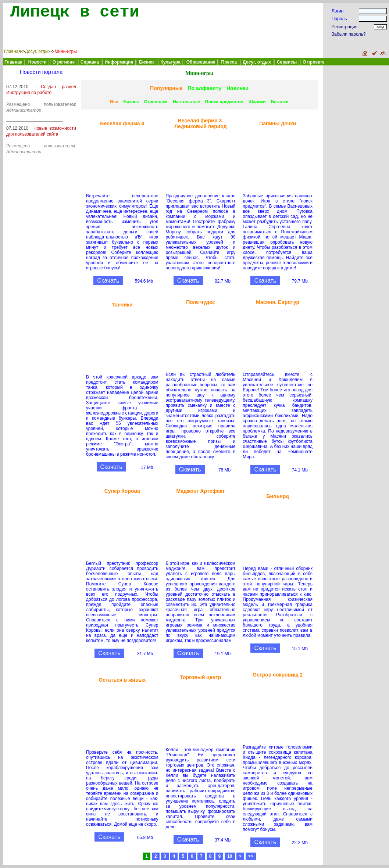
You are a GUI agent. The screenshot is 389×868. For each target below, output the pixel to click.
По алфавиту (205, 88)
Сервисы (287, 62)
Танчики (122, 305)
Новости (38, 62)
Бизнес (131, 102)
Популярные (166, 88)
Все (114, 102)
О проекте (314, 62)
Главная (13, 51)
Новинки (238, 88)
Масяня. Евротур (278, 302)
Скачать (108, 281)
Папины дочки (278, 123)
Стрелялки (156, 102)
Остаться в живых (122, 680)
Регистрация (345, 27)
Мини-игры (65, 51)
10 (230, 856)
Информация (119, 62)
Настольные (186, 102)
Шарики (257, 102)
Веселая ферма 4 (122, 123)
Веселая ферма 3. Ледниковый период (201, 123)
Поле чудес (201, 302)
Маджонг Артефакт (200, 491)
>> (251, 856)
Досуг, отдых (38, 51)
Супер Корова (122, 491)
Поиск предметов (224, 102)
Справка (90, 62)
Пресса (229, 62)
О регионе (64, 62)
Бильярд (277, 496)
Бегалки (280, 102)
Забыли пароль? (349, 34)
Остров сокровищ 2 (278, 675)
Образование (201, 62)
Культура (170, 62)
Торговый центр (200, 677)
